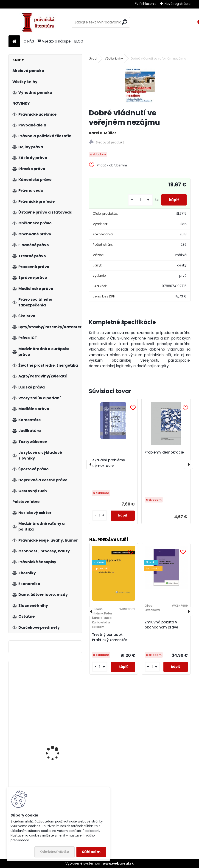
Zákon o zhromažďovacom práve (59, 741)
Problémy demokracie (164, 452)
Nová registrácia (178, 4)
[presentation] (91, 464)
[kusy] (137, 200)
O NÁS (29, 41)
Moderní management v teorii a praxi (58, 694)
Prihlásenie (148, 4)
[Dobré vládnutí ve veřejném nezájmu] (140, 85)
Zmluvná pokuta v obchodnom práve (161, 625)
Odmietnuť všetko (55, 852)
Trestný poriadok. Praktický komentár (110, 637)
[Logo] (40, 22)
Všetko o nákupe (54, 41)
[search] (125, 22)
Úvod (93, 59)
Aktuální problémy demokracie (109, 463)
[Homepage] (14, 41)
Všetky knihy (114, 59)
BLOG (79, 41)
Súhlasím (91, 852)
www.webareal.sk (118, 863)
